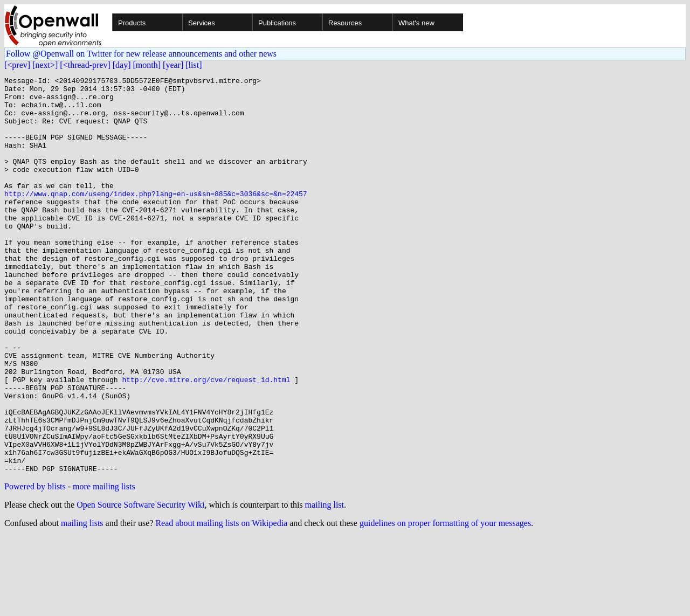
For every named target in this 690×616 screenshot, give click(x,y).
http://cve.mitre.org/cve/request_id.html (206, 441)
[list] (194, 65)
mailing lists (82, 602)
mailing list (325, 584)
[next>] (45, 65)
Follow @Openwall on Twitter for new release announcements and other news (141, 54)
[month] (147, 65)
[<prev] (17, 65)
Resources (345, 23)
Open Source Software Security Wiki (140, 584)
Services (202, 23)
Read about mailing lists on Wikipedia (221, 602)
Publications (277, 23)
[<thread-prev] (85, 65)
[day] (122, 65)
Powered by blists (35, 566)
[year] (173, 65)
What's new (416, 23)
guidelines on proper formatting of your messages (445, 602)
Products (132, 23)
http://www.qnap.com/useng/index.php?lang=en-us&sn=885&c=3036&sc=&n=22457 (156, 218)
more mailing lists (104, 566)
